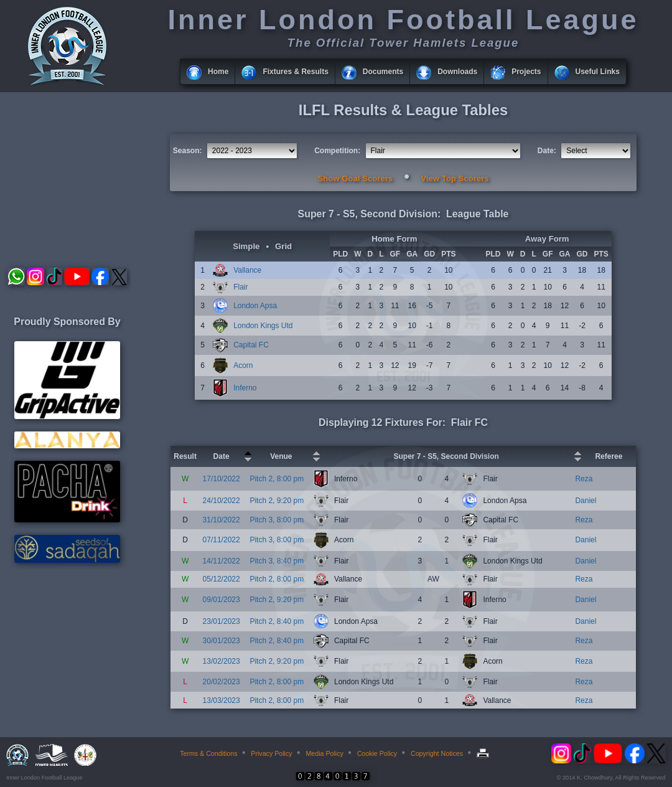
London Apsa (255, 306)
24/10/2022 (222, 501)
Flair (240, 287)
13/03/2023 (222, 700)
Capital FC (251, 345)
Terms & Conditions (208, 753)
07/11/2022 (222, 540)
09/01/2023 (222, 600)
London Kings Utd (263, 326)
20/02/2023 (222, 682)
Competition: (337, 151)
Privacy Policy (271, 753)
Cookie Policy (377, 753)
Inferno (245, 388)
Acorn (243, 365)
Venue (281, 456)
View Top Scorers (455, 178)
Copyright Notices (437, 753)
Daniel (586, 501)
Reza (584, 479)
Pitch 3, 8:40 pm (277, 561)
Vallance (247, 270)
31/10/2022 (222, 520)
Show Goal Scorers (355, 178)
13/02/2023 (222, 661)
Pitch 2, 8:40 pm (277, 621)
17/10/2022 (222, 479)
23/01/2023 (222, 621)
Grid (283, 246)
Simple (246, 246)
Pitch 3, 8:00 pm (277, 520)
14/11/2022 (222, 561)
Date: (547, 151)
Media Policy (324, 753)
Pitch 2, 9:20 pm (277, 501)
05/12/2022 (222, 579)
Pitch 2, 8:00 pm (277, 479)
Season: (188, 151)
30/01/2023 (222, 641)
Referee (609, 456)
